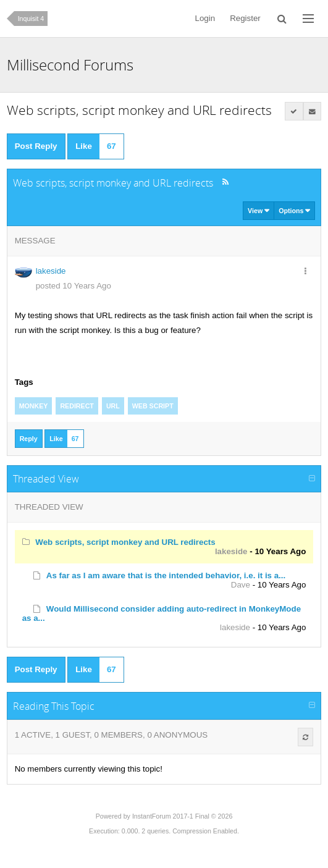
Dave (241, 585)
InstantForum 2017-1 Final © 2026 (182, 816)
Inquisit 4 (31, 19)
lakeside (51, 271)
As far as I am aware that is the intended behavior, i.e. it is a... (166, 575)
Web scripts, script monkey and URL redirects (125, 542)
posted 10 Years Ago (74, 286)
